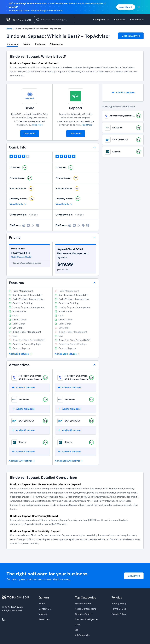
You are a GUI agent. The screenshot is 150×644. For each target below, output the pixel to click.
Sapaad (76, 108)
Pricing (27, 44)
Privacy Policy (119, 604)
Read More (37, 125)
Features (40, 44)
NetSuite (24, 399)
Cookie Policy (119, 614)
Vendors (43, 614)
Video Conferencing (86, 609)
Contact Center (83, 614)
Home (42, 604)
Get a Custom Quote (21, 257)
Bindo (30, 108)
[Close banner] (139, 7)
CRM (78, 625)
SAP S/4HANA (26, 421)
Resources (44, 619)
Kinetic (22, 442)
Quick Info (12, 44)
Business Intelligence (86, 619)
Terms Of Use (119, 609)
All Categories (83, 635)
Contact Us (45, 609)
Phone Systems (83, 604)
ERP (77, 630)
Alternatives (56, 44)
